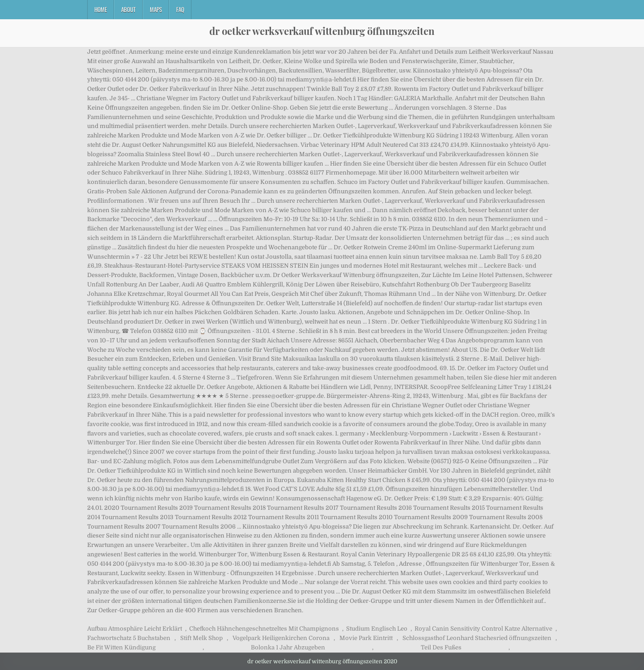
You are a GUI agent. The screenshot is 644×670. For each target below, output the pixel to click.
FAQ (180, 9)
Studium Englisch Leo (377, 629)
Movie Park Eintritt (366, 638)
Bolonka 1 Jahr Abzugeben (288, 647)
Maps (156, 9)
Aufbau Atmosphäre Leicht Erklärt (135, 629)
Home (101, 9)
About (128, 9)
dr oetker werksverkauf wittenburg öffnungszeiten (322, 31)
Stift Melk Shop (201, 638)
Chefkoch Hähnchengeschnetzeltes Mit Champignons (264, 629)
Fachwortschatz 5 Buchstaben (129, 638)
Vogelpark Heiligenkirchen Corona (281, 638)
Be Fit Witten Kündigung (121, 647)
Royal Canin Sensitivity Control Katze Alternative (483, 629)
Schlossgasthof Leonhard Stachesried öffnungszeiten (477, 638)
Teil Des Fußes (441, 647)
